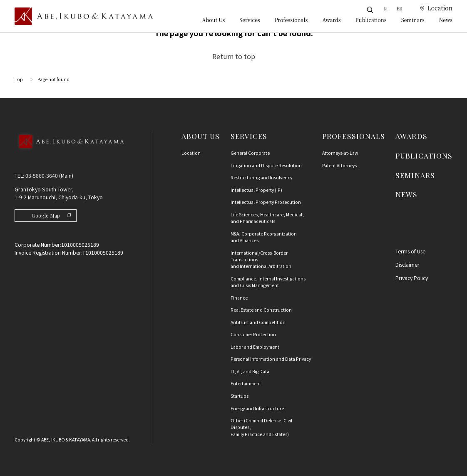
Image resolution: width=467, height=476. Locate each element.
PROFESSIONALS (354, 136)
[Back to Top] (69, 151)
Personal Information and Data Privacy (271, 359)
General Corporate (250, 153)
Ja (385, 8)
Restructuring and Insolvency (261, 177)
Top (19, 79)
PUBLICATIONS (424, 155)
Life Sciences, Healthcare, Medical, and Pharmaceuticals (267, 218)
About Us (214, 20)
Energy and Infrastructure (257, 408)
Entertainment (246, 383)
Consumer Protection (253, 334)
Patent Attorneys (339, 165)
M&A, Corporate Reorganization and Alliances (264, 237)
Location (191, 153)
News (446, 20)
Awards (331, 20)
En (399, 8)
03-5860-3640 (42, 176)
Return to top (234, 56)
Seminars (413, 20)
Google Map (51, 216)
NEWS (406, 194)
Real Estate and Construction (261, 310)
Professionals (291, 20)
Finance (239, 298)
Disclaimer (407, 265)
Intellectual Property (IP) (256, 190)
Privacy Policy (412, 278)
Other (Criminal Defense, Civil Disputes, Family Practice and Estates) (261, 427)
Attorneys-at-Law (340, 153)
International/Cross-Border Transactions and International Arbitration (261, 260)
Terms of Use (410, 251)
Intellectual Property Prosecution (266, 202)
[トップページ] (84, 16)
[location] (432, 8)
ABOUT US (201, 136)
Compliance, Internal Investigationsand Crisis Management (268, 282)
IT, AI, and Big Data (250, 371)
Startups (240, 396)
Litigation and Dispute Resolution (266, 165)
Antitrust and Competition (258, 322)
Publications (371, 20)
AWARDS (411, 136)
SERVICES (249, 136)
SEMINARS (415, 175)
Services (250, 20)
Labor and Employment (255, 347)
